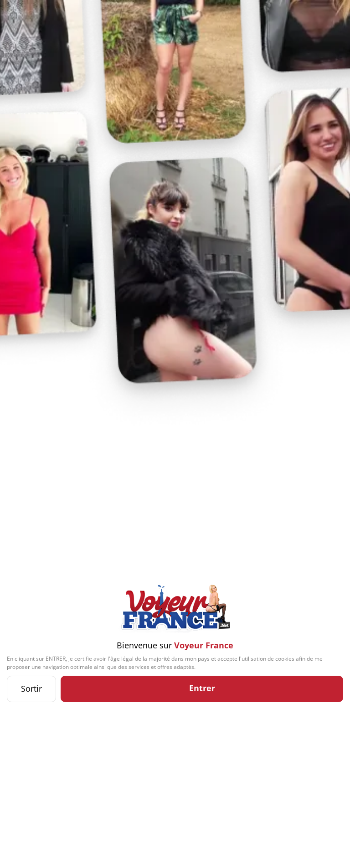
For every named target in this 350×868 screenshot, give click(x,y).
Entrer (202, 688)
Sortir (31, 688)
